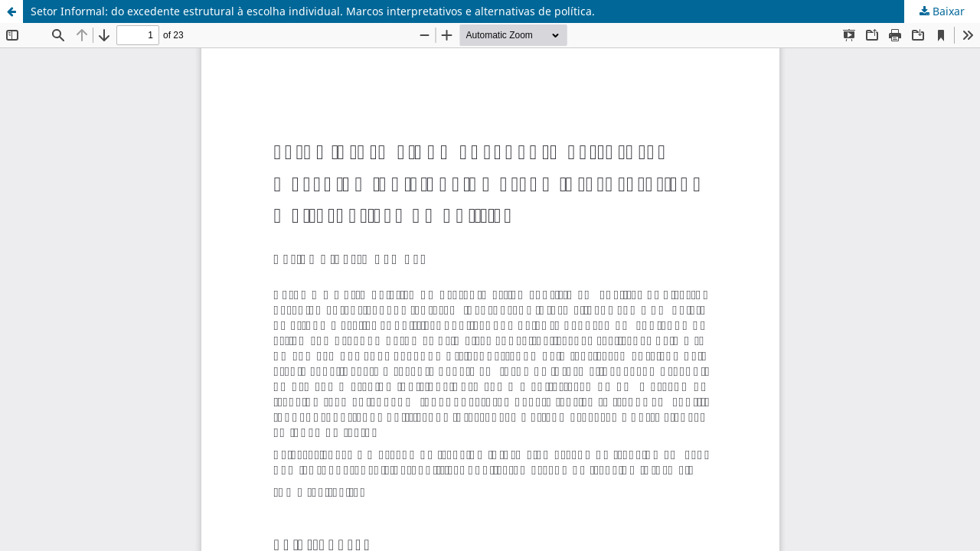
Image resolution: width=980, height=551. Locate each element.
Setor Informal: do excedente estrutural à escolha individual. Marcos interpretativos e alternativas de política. (313, 11)
